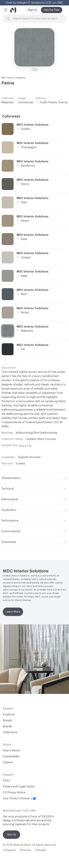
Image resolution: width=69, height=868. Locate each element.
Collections (10, 732)
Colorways (11, 116)
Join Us (11, 835)
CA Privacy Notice (14, 792)
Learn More (13, 612)
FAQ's (6, 781)
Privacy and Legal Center (19, 787)
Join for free (52, 10)
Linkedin (40, 850)
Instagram (9, 850)
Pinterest (25, 850)
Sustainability (11, 756)
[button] (6, 10)
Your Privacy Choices (19, 798)
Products (9, 715)
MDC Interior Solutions (13, 78)
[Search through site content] (37, 19)
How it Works (11, 751)
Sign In (32, 10)
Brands (7, 720)
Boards (7, 726)
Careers (8, 762)
